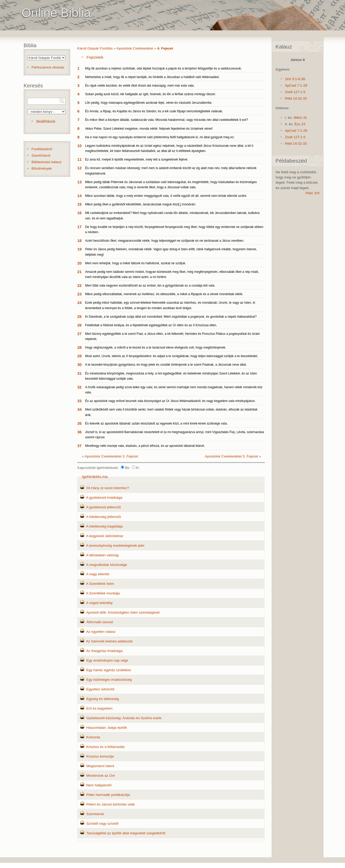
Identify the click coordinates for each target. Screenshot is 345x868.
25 (79, 317)
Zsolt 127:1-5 (295, 92)
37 (79, 446)
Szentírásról (41, 155)
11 (79, 159)
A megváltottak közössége (107, 565)
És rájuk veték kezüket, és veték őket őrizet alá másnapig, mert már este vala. (140, 86)
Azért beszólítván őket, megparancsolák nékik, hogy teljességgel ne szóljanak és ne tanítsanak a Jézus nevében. (165, 241)
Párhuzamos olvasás (48, 67)
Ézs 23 (300, 124)
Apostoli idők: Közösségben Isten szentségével (123, 612)
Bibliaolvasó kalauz (47, 162)
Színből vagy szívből (102, 824)
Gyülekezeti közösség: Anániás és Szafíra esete (124, 718)
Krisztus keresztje (100, 756)
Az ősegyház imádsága (104, 651)
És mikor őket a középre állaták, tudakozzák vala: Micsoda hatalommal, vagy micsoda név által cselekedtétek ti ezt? (166, 120)
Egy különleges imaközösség (109, 680)
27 (79, 334)
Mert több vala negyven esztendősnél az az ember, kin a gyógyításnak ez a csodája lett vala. (150, 286)
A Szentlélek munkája (103, 593)
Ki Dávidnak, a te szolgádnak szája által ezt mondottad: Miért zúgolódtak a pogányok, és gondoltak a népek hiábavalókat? (171, 317)
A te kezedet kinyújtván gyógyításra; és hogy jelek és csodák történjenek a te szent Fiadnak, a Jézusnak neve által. (166, 365)
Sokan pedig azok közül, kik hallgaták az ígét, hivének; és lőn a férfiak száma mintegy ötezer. (150, 94)
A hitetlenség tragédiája (104, 526)
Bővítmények (42, 168)
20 (79, 263)
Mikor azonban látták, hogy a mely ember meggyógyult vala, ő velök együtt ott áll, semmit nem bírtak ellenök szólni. (166, 196)
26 (79, 325)
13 (79, 182)
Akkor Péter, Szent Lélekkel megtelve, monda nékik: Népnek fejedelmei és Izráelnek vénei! (149, 129)
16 (79, 213)
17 (79, 227)
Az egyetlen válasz (101, 632)
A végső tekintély (99, 603)
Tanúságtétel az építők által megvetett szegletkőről (126, 833)
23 (79, 294)
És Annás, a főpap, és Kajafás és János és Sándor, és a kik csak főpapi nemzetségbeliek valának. (154, 111)
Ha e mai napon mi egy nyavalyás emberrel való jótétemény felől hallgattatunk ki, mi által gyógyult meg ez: (160, 137)
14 (79, 196)
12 (79, 168)
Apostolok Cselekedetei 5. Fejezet (231, 456)
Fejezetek (95, 57)
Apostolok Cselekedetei (135, 48)
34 (79, 409)
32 (79, 387)
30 (79, 364)
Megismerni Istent (100, 766)
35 (79, 423)
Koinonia (93, 737)
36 (79, 432)
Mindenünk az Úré (101, 776)
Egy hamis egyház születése (109, 670)
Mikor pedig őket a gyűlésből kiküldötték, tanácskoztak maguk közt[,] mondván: (140, 204)
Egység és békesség (103, 699)
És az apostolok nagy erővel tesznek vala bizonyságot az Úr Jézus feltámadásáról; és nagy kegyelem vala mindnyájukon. (170, 401)
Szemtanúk (95, 814)
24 (79, 303)
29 (79, 356)
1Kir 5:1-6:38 (295, 79)
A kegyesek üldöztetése (105, 536)
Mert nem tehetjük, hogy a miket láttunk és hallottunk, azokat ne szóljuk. (136, 263)
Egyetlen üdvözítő (100, 689)
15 (79, 204)
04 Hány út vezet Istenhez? (108, 488)
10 (79, 146)
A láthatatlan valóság (102, 555)
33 (79, 401)
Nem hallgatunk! (99, 785)
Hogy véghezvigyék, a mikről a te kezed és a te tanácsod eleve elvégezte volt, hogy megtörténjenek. (156, 348)
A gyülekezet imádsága (104, 498)
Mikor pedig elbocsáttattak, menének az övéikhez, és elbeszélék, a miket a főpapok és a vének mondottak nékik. (164, 294)
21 (79, 272)
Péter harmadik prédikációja (108, 795)
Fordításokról (42, 149)
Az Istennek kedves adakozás (109, 641)
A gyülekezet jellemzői (103, 507)
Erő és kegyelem (99, 708)
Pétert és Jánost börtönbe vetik (111, 804)
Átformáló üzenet (100, 622)
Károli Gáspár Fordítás (95, 48)
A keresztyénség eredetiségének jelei (115, 546)
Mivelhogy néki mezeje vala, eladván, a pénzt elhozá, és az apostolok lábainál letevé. (145, 446)
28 (79, 347)
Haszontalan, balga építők (107, 728)
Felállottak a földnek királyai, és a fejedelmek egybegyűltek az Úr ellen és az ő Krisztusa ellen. (151, 325)
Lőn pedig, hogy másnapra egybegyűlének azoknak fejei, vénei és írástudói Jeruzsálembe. (149, 103)
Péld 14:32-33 (296, 98)
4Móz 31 (300, 118)
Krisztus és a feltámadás (105, 747)
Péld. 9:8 (313, 193)
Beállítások (46, 121)
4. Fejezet (165, 48)
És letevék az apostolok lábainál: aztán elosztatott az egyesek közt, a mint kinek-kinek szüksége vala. (156, 423)
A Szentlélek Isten (100, 584)
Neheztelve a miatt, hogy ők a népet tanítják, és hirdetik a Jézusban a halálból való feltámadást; (152, 77)
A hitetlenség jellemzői (104, 517)
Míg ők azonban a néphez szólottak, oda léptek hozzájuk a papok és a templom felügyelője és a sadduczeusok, (163, 68)
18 (79, 241)
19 (79, 249)
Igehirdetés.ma (95, 477)
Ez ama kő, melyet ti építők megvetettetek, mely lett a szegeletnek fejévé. (137, 159)
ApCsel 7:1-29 (296, 85)
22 (79, 285)
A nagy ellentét (98, 574)
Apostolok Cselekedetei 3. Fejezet (111, 456)
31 (79, 373)
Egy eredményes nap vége (107, 660)
